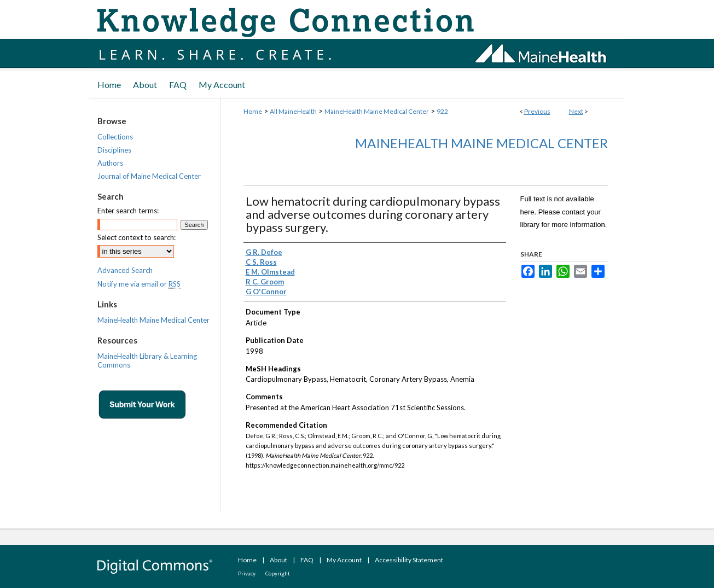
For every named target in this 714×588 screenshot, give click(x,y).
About (278, 560)
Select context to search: (137, 237)
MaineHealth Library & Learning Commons (147, 360)
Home (253, 111)
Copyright (278, 573)
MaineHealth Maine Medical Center (377, 111)
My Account (344, 560)
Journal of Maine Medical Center (149, 176)
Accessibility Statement (409, 560)
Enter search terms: (128, 211)
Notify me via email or (139, 284)
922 (442, 111)
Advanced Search (125, 270)
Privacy (247, 573)
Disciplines (114, 150)
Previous (537, 111)
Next (576, 111)
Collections (115, 137)
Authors (110, 163)
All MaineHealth (293, 111)
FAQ (307, 560)
